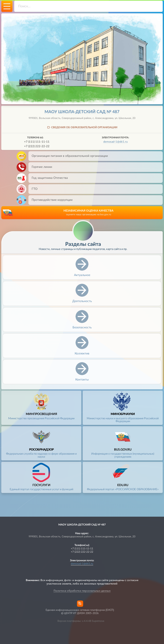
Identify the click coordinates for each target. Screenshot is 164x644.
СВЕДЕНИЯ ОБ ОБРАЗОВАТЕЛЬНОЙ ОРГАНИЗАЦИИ (84, 127)
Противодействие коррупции (50, 200)
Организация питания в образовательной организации (68, 156)
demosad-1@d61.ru (115, 142)
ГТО (33, 189)
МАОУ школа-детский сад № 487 (82, 112)
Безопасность (82, 327)
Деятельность (82, 301)
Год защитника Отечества (48, 178)
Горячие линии (40, 167)
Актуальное (82, 275)
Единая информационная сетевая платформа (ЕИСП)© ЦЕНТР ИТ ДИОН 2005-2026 (80, 612)
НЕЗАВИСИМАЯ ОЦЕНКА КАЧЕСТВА (88, 213)
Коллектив (82, 353)
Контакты (82, 380)
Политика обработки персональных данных (82, 591)
